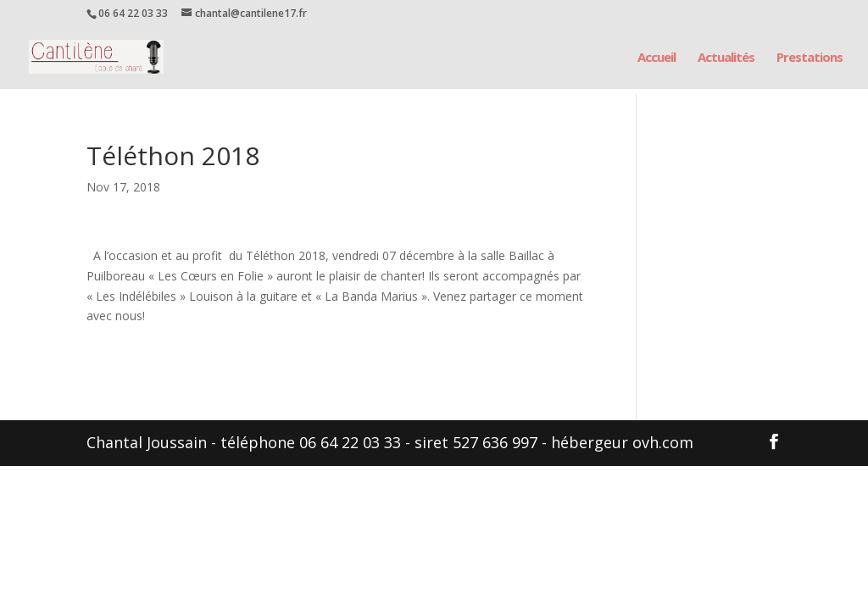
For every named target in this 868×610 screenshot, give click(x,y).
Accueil (657, 58)
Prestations (810, 58)
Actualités (726, 58)
